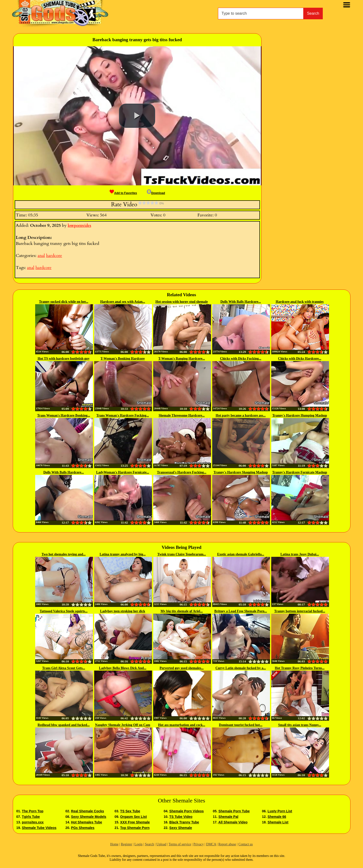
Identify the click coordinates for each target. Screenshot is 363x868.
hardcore (54, 256)
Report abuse (227, 844)
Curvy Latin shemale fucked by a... (241, 668)
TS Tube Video (181, 817)
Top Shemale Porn (135, 828)
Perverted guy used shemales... (182, 668)
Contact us (246, 844)
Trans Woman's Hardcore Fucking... (123, 415)
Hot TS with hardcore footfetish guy (63, 359)
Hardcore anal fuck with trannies (300, 302)
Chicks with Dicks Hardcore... (300, 359)
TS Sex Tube (130, 811)
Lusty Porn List (280, 811)
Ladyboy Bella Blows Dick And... (123, 668)
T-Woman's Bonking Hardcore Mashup (123, 359)
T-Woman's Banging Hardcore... (181, 359)
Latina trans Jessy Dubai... (300, 554)
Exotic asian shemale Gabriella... (241, 554)
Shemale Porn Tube (234, 811)
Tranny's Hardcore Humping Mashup (300, 415)
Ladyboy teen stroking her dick (123, 611)
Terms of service (180, 844)
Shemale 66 (277, 817)
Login (138, 844)
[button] (137, 116)
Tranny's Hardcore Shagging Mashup (241, 472)
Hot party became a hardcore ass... (241, 415)
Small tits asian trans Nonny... (300, 725)
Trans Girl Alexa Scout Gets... (64, 668)
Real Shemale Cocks (88, 811)
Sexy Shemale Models (89, 817)
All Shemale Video (233, 822)
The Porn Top (33, 811)
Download (156, 193)
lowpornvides (79, 226)
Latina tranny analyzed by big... (123, 554)
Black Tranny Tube (184, 822)
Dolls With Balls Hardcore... (241, 302)
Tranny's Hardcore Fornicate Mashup (300, 472)
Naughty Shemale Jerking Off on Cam (122, 725)
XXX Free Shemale (135, 822)
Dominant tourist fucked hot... (241, 725)
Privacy (199, 844)
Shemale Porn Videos (187, 811)
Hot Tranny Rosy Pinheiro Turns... (300, 668)
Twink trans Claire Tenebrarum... (182, 554)
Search (313, 13)
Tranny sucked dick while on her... (64, 302)
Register (127, 844)
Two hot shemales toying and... (64, 554)
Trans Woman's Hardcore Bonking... (63, 415)
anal (41, 256)
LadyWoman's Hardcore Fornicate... (122, 472)
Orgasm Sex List (134, 817)
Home (114, 844)
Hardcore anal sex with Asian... (123, 302)
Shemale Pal (228, 817)
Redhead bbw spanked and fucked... (64, 725)
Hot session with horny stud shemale (181, 302)
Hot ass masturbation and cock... (182, 725)
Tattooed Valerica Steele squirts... (64, 611)
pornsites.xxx (33, 822)
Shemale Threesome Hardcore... (182, 415)
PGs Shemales (83, 828)
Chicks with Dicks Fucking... (241, 359)
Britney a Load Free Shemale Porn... (241, 611)
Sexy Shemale (181, 828)
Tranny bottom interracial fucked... (300, 611)
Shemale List (278, 822)
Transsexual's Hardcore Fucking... (181, 472)
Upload (161, 844)
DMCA (211, 844)
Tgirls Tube (31, 817)
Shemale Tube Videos (39, 828)
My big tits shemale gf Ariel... (182, 611)
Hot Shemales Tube (87, 822)
